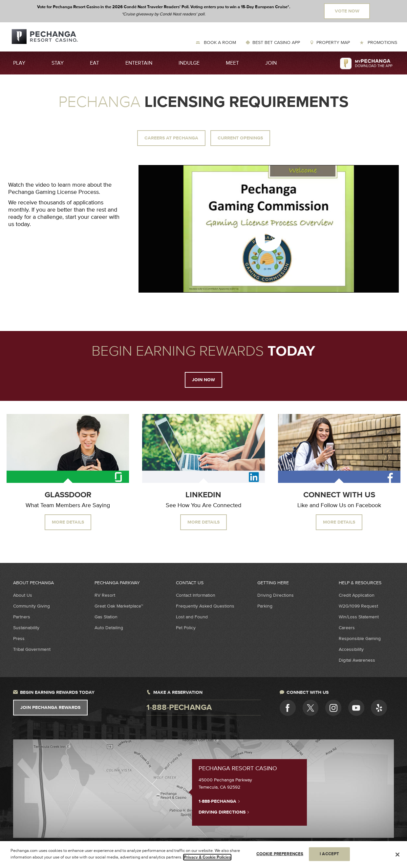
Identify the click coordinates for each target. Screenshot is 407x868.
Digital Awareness (357, 660)
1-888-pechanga (179, 708)
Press (19, 639)
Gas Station (106, 617)
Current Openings (240, 138)
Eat (95, 63)
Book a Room (219, 42)
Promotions (382, 42)
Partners (22, 617)
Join (271, 63)
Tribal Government (32, 649)
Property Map (333, 42)
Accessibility (351, 649)
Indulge (189, 63)
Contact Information (196, 595)
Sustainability (26, 628)
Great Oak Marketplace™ (119, 606)
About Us (23, 595)
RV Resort (105, 595)
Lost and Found (192, 617)
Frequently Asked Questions (205, 606)
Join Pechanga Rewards (50, 708)
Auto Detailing (109, 628)
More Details (68, 522)
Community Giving (32, 606)
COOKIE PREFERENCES (280, 857)
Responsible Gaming (360, 639)
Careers (347, 628)
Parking (265, 606)
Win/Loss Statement (359, 617)
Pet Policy (186, 628)
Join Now (203, 380)
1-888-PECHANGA (219, 801)
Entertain (139, 63)
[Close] (397, 857)
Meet (232, 63)
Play (19, 63)
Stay (58, 63)
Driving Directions (276, 595)
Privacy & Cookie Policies (207, 860)
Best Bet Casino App (276, 42)
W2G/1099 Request (358, 606)
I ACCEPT (329, 857)
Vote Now (347, 11)
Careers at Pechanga (171, 138)
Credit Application (357, 595)
